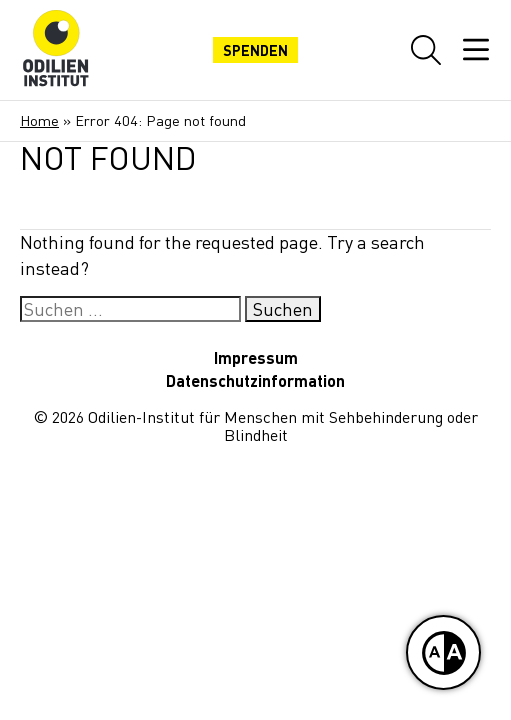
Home (39, 120)
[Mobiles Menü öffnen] (476, 50)
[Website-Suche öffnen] (426, 50)
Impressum (256, 357)
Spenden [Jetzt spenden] (255, 50)
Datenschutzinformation (255, 380)
